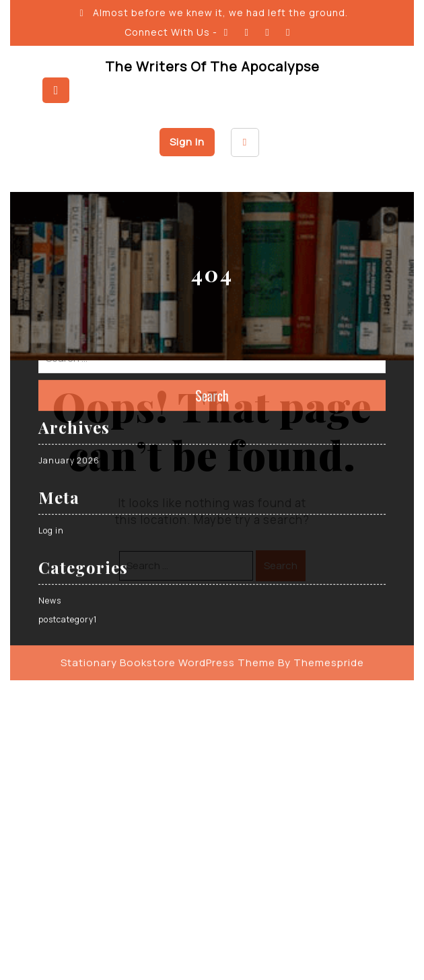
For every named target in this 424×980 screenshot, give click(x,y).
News (50, 495)
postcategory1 (68, 514)
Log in (51, 425)
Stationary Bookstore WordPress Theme (168, 557)
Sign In (187, 142)
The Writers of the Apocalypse (212, 66)
